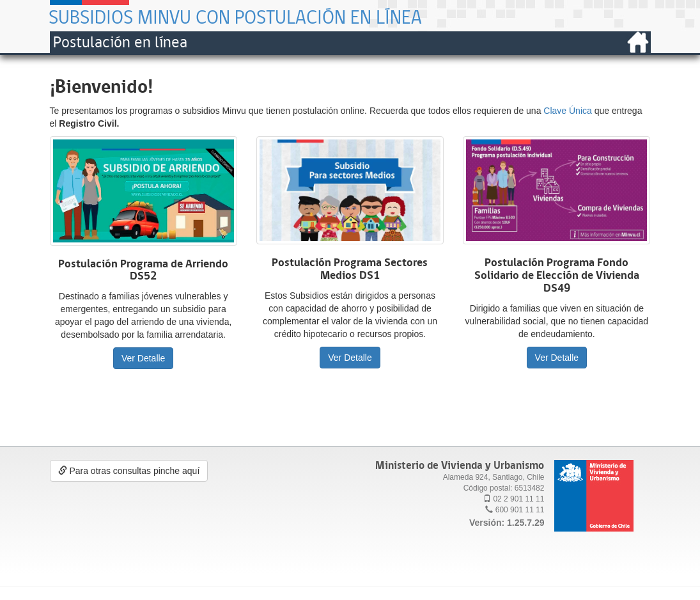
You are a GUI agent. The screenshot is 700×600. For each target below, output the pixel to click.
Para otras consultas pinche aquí (129, 471)
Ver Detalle (143, 358)
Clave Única (567, 111)
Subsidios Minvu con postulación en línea (235, 17)
